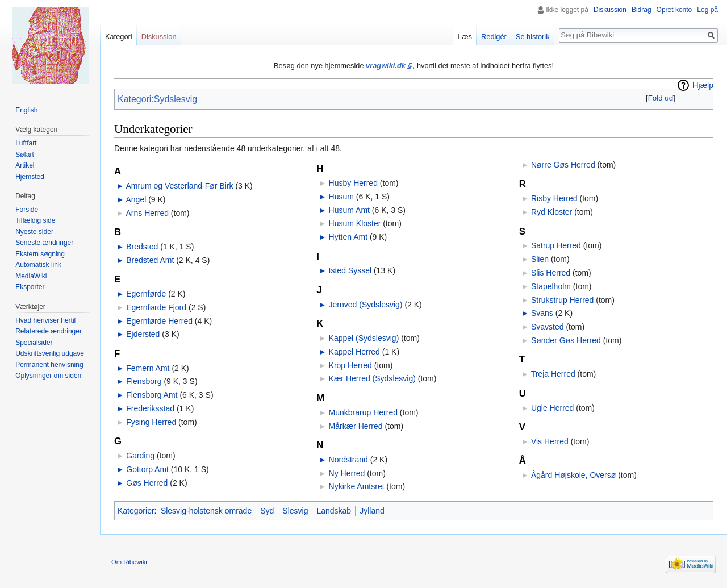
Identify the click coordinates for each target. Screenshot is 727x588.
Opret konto (674, 10)
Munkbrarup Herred (363, 412)
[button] (660, 98)
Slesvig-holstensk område (206, 511)
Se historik (533, 37)
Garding (140, 456)
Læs (465, 37)
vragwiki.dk (386, 66)
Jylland (372, 511)
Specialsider (34, 343)
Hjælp (703, 85)
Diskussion (610, 10)
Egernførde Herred (159, 321)
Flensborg (144, 381)
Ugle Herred (552, 408)
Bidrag (642, 10)
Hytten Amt (348, 237)
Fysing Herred (151, 422)
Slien (540, 259)
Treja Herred (553, 374)
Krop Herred (350, 365)
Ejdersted (143, 334)
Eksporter (30, 287)
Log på (707, 10)
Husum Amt (349, 210)
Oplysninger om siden (48, 376)
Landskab (334, 511)
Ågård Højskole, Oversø (573, 475)
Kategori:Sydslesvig (157, 99)
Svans (542, 313)
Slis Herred (551, 273)
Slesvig (295, 511)
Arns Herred (147, 213)
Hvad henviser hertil (45, 320)
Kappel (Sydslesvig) (364, 338)
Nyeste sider (34, 232)
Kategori (119, 37)
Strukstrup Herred (562, 300)
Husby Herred (353, 183)
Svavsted (548, 327)
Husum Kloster (355, 223)
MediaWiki (31, 276)
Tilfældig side (35, 220)
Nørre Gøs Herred (563, 165)
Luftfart (26, 143)
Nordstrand (348, 460)
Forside (27, 210)
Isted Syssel (350, 270)
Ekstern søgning (40, 254)
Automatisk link (38, 265)
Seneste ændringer (44, 243)
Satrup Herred (556, 245)
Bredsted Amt (150, 260)
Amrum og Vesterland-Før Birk (179, 186)
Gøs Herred (147, 483)
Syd (267, 511)
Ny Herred (347, 473)
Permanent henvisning (49, 365)
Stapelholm (551, 286)
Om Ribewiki (129, 562)
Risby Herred (554, 198)
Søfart (25, 155)
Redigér (494, 37)
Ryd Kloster (551, 212)
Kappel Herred (354, 352)
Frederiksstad (150, 408)
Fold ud (661, 98)
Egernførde (146, 294)
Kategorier (136, 511)
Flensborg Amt (152, 395)
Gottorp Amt (147, 469)
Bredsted (142, 247)
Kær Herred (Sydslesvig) (372, 378)
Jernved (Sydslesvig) (366, 305)
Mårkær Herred (356, 426)
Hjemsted (30, 177)
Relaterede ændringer (49, 331)
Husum (341, 197)
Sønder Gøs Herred (566, 340)
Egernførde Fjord (156, 307)
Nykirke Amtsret (357, 486)
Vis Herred (550, 441)
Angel (136, 199)
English (26, 110)
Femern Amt (148, 368)
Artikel (25, 165)
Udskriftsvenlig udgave (50, 353)
